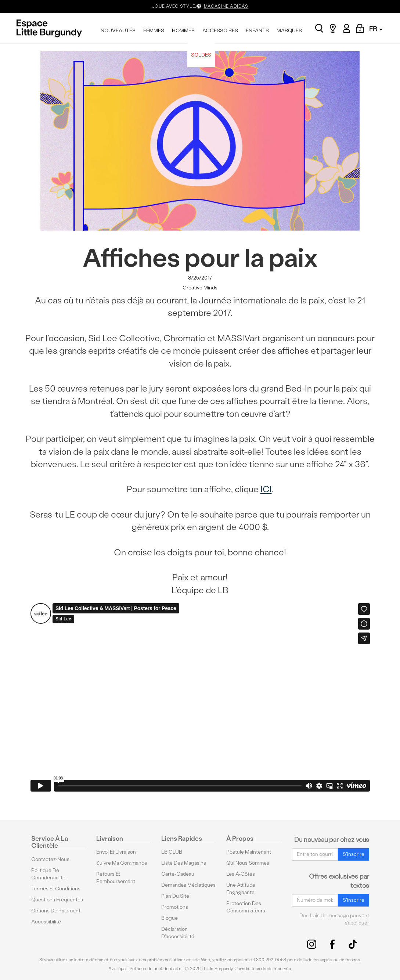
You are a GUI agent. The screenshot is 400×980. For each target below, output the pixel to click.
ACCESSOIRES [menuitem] (220, 31)
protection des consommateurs (246, 907)
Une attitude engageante (241, 889)
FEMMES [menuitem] (154, 31)
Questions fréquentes (57, 899)
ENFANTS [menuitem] (257, 31)
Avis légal (117, 969)
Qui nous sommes (248, 863)
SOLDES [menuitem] (201, 55)
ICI (266, 489)
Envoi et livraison (116, 852)
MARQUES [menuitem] (289, 31)
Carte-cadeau (178, 874)
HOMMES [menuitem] (183, 31)
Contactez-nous (50, 859)
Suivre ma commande (122, 863)
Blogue (170, 918)
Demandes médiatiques (188, 885)
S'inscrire (354, 854)
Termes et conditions (56, 888)
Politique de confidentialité (48, 874)
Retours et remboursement (116, 878)
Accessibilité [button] (46, 921)
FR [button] (376, 29)
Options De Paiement (56, 910)
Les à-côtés (241, 874)
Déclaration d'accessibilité (178, 933)
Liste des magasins (184, 863)
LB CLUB (172, 852)
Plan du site (175, 896)
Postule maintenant (249, 852)
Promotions (175, 907)
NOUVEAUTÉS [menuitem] (118, 31)
